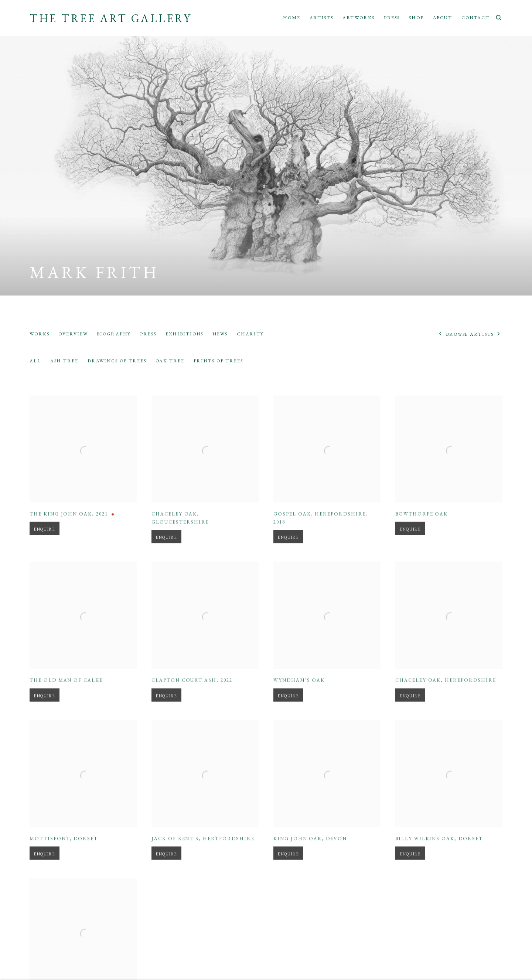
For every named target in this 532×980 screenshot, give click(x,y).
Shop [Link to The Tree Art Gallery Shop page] (416, 18)
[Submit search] (499, 17)
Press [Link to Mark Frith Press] (148, 334)
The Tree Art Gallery (111, 18)
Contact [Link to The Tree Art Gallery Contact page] (475, 18)
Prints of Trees (218, 361)
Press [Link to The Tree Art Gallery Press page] (392, 18)
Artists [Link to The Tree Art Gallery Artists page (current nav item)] (321, 18)
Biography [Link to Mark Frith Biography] (114, 334)
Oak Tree (170, 361)
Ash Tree (64, 361)
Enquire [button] (45, 542)
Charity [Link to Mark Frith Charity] (250, 334)
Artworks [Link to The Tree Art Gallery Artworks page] (359, 18)
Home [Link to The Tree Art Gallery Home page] (292, 18)
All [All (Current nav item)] (35, 361)
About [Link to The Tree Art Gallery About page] (443, 18)
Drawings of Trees (117, 361)
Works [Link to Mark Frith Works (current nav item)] (39, 334)
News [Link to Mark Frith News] (220, 334)
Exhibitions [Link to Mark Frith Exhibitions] (185, 334)
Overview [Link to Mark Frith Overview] (73, 334)
